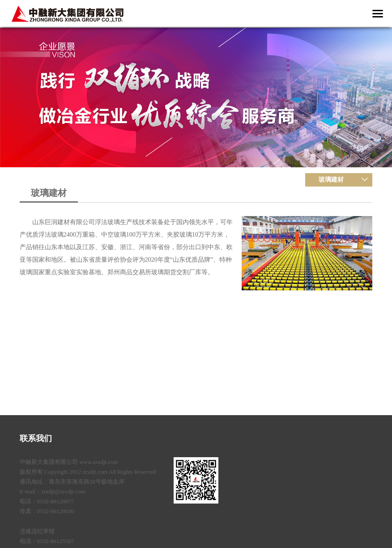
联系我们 (36, 438)
